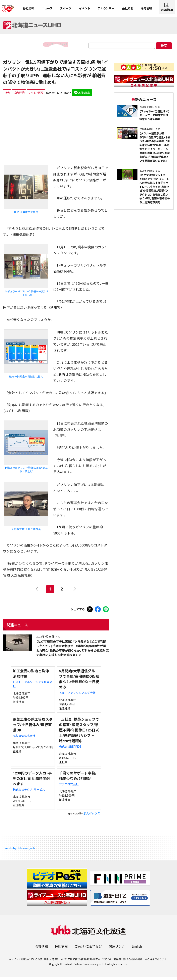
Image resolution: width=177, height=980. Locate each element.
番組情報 (28, 8)
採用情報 (146, 8)
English (137, 950)
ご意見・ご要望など (88, 950)
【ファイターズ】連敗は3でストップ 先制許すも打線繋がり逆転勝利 (154, 119)
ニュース (47, 8)
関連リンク (117, 950)
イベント (84, 8)
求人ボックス (92, 817)
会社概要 (128, 8)
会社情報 (42, 950)
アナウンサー (106, 8)
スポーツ (66, 8)
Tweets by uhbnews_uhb (19, 851)
